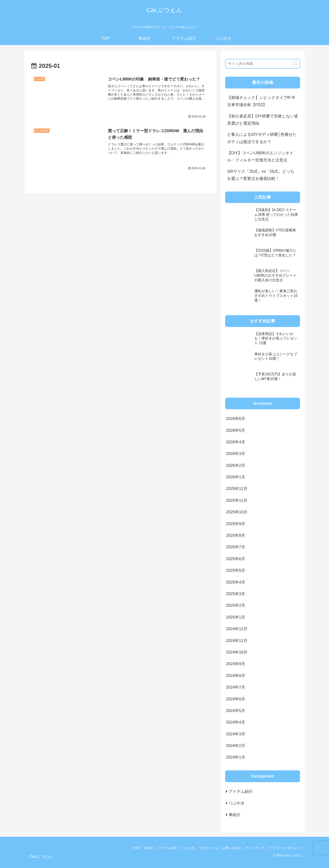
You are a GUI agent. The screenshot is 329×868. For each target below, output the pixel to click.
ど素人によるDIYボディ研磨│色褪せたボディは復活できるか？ (262, 138)
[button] (295, 64)
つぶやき (188, 848)
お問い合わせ (232, 848)
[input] (263, 64)
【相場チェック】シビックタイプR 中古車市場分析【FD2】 (261, 101)
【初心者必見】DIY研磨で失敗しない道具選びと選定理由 (263, 120)
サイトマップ (255, 848)
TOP (136, 848)
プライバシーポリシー (285, 848)
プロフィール (208, 848)
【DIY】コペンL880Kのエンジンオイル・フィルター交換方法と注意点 (260, 156)
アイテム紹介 (168, 848)
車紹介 (149, 848)
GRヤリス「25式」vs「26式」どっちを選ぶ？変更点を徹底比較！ (261, 175)
